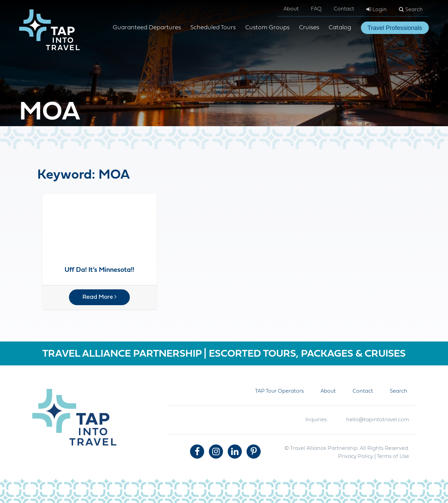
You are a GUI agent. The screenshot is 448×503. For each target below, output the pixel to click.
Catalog (340, 28)
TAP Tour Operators (279, 391)
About (291, 9)
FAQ (316, 9)
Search (411, 9)
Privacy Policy (356, 457)
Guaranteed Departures (147, 28)
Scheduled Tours (213, 28)
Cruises (309, 28)
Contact (344, 9)
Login (377, 9)
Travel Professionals (395, 28)
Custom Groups (267, 28)
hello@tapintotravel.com (378, 420)
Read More (99, 297)
